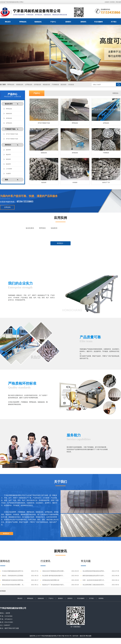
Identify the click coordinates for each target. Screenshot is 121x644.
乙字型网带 (9, 169)
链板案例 (54, 228)
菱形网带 (8, 150)
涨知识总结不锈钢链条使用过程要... (54, 571)
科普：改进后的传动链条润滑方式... (94, 580)
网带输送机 (23, 22)
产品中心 (53, 22)
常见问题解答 (99, 22)
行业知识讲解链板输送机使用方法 (13, 571)
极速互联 (83, 636)
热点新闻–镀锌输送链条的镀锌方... (53, 576)
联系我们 (113, 2)
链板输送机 (38, 22)
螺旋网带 (8, 155)
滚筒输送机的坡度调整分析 (51, 580)
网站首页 (8, 22)
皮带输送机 (29, 85)
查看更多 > (60, 243)
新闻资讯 (83, 22)
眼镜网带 (8, 164)
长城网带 (8, 174)
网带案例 (42, 228)
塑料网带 (8, 159)
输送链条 (64, 85)
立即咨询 (7, 207)
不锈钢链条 (55, 85)
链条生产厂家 (106, 182)
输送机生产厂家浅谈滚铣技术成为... (54, 585)
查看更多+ (116, 93)
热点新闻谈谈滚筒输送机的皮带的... (94, 571)
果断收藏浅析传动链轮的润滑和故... (13, 580)
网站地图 (118, 2)
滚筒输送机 (38, 85)
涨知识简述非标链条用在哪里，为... (13, 585)
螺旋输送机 (47, 85)
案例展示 (68, 22)
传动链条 (71, 85)
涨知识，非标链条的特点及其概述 (13, 576)
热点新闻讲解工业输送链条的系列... (94, 585)
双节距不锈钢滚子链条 (12, 134)
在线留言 (107, 2)
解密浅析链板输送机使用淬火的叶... (94, 576)
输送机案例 (30, 228)
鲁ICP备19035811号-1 (66, 636)
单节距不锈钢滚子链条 (12, 139)
